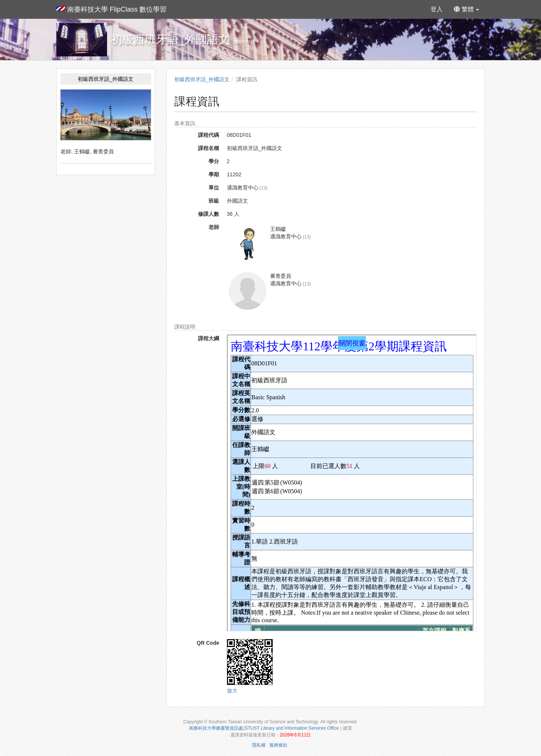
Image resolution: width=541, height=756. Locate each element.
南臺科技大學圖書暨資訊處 (216, 728)
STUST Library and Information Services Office (293, 728)
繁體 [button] (466, 9)
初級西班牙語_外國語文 (202, 79)
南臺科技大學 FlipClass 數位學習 (111, 9)
